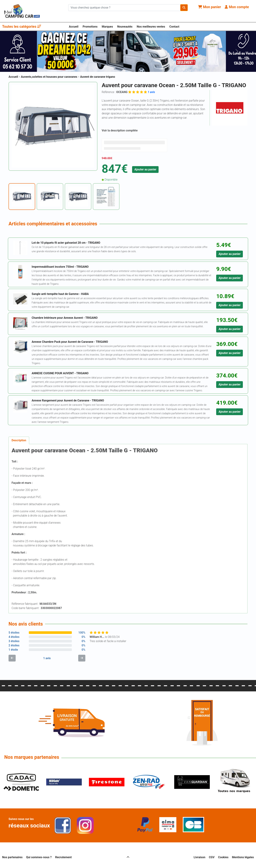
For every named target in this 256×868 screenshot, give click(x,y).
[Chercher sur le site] (124, 8)
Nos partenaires (12, 857)
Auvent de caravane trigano (98, 77)
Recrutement (63, 857)
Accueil (74, 27)
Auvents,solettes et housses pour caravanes (50, 77)
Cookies (223, 857)
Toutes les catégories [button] (22, 27)
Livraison (199, 857)
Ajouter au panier (145, 169)
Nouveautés (125, 27)
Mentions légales (243, 857)
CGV (212, 857)
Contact (174, 27)
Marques (107, 27)
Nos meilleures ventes (151, 27)
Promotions (90, 27)
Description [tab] (19, 440)
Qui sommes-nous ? (39, 857)
